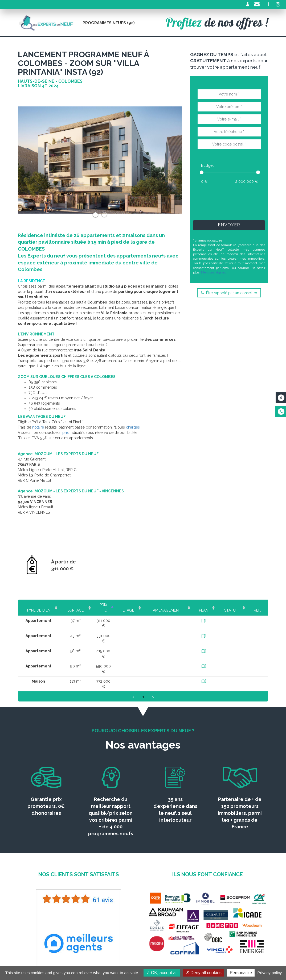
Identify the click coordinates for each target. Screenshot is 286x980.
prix (66, 433)
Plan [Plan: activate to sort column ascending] (207, 605)
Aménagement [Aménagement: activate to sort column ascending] (172, 605)
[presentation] (238, 202)
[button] (30, 160)
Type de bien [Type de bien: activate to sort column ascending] (39, 605)
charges (133, 427)
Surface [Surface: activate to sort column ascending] (75, 605)
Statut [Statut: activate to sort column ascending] (233, 605)
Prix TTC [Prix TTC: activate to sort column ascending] (107, 605)
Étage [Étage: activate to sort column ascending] (136, 605)
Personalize (241, 973)
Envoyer (229, 225)
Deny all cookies (204, 973)
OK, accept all (162, 973)
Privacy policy (270, 973)
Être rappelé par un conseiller (229, 293)
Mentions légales (213, 272)
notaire (38, 427)
